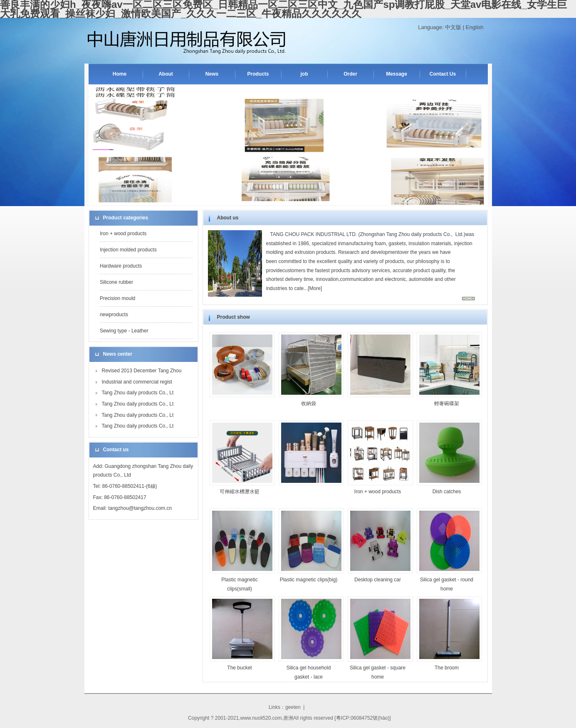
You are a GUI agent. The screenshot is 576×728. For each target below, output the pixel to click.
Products (258, 74)
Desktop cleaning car (378, 580)
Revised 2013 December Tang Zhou (142, 371)
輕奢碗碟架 (447, 403)
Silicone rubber (116, 282)
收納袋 (309, 403)
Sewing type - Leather (124, 331)
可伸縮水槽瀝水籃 (240, 492)
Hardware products (121, 266)
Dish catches (447, 492)
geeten (293, 707)
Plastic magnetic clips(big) (309, 580)
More (315, 288)
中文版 (453, 27)
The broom (447, 668)
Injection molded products (128, 250)
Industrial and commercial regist (137, 382)
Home (120, 74)
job (304, 74)
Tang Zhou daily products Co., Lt (138, 393)
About (166, 74)
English (475, 27)
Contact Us (443, 74)
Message (397, 74)
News (212, 74)
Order (350, 74)
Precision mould (117, 298)
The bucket (239, 668)
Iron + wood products (123, 234)
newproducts (114, 315)
